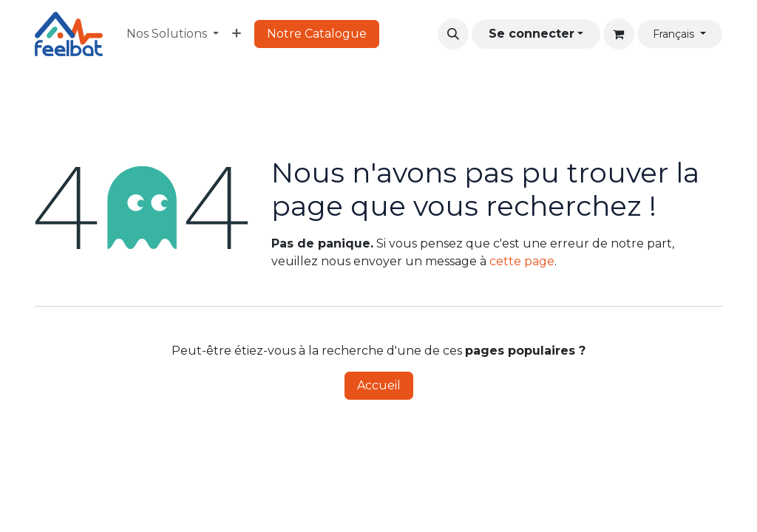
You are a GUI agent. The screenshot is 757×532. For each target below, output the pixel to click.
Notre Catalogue (317, 34)
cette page (522, 261)
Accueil (379, 385)
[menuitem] (173, 34)
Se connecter (532, 34)
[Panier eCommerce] (619, 34)
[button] (453, 34)
